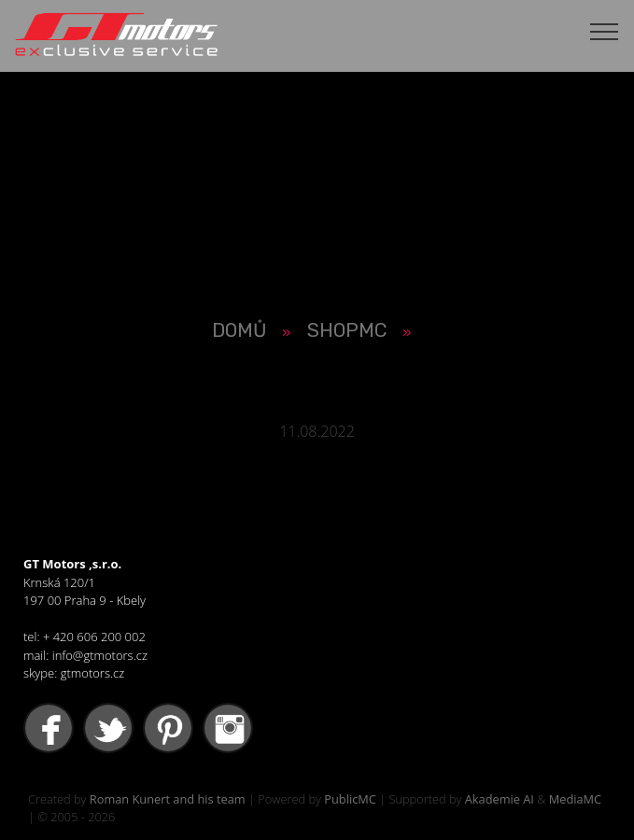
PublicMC (350, 799)
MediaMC (575, 799)
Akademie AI (500, 799)
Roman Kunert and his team (168, 799)
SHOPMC (347, 330)
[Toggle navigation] (605, 31)
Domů (239, 330)
